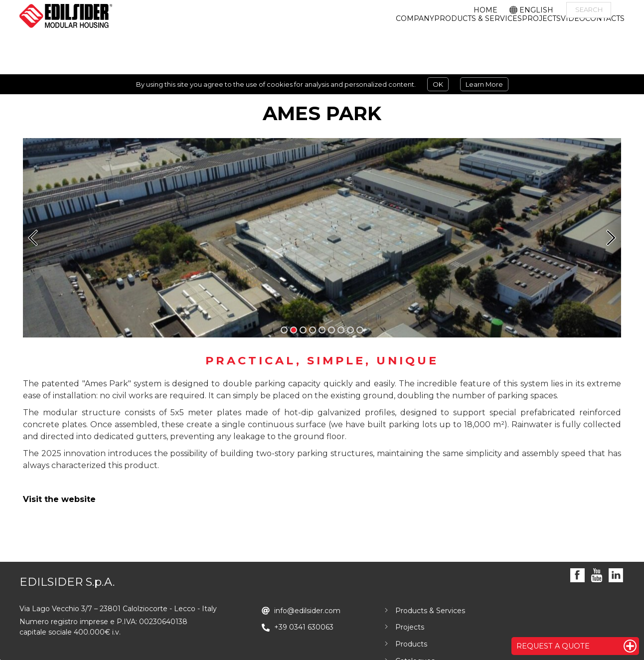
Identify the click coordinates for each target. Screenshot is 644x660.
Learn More (484, 84)
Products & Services (430, 611)
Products (411, 644)
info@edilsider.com (307, 611)
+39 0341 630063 (304, 627)
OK (438, 84)
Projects (410, 627)
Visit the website (59, 499)
